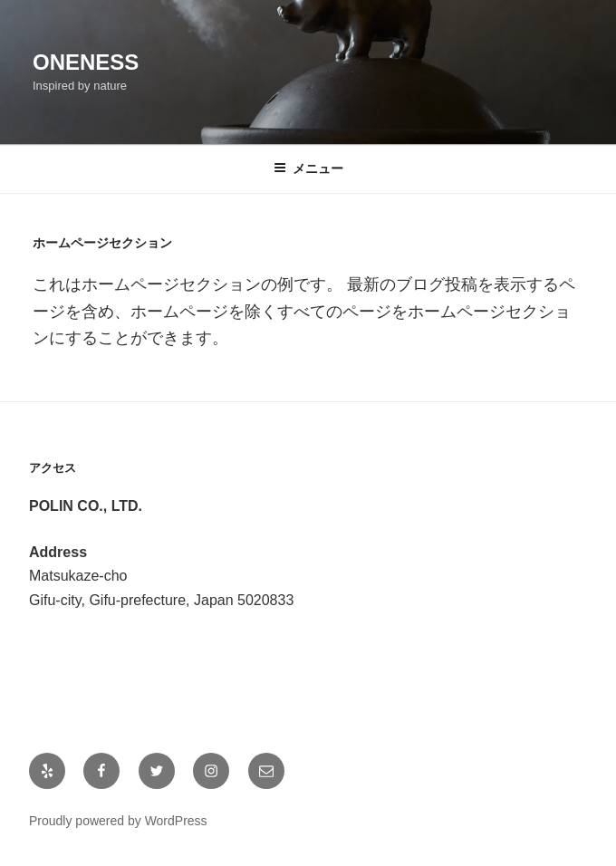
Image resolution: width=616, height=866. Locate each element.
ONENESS (86, 62)
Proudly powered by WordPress (118, 821)
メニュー (308, 168)
